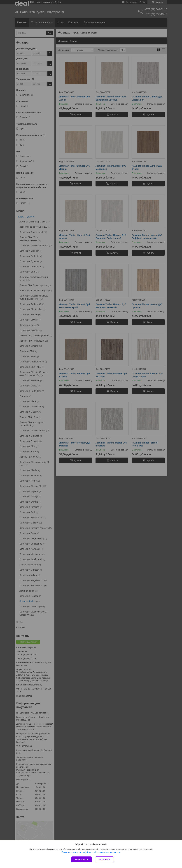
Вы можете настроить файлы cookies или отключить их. (90, 852)
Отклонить (104, 859)
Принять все (82, 859)
